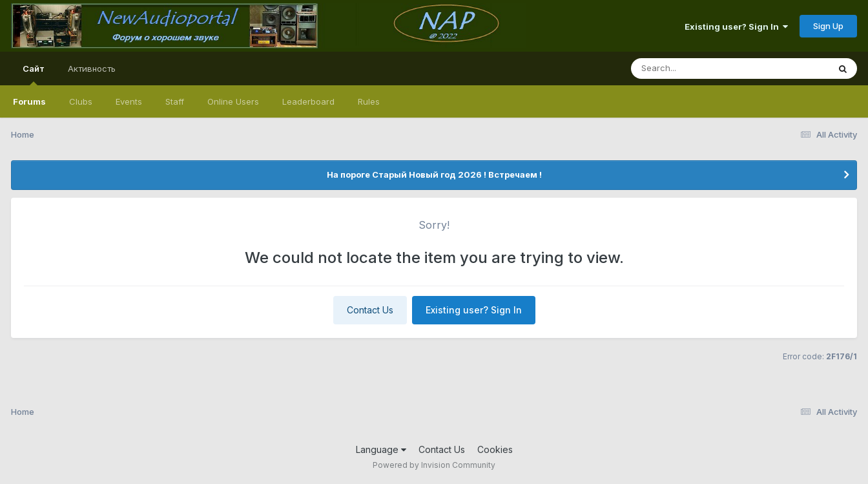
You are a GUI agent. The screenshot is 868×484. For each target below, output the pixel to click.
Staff (175, 101)
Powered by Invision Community (434, 465)
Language (381, 449)
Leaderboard (308, 101)
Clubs (81, 101)
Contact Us (370, 310)
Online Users (233, 101)
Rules (369, 101)
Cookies (495, 449)
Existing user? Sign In (736, 26)
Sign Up (828, 26)
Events (129, 101)
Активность (92, 68)
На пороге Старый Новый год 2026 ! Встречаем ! (434, 174)
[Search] (695, 68)
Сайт (34, 74)
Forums (29, 101)
